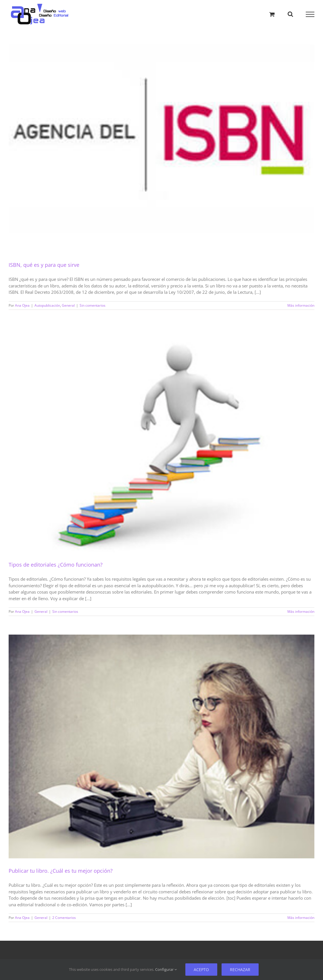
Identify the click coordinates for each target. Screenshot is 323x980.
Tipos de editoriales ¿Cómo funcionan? (56, 565)
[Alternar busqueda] (290, 14)
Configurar (166, 969)
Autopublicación (47, 305)
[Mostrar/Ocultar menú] (310, 14)
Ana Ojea (22, 305)
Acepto (201, 970)
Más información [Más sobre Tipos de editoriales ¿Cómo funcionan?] (301, 611)
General (68, 305)
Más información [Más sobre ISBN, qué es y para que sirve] (301, 305)
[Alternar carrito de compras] (272, 14)
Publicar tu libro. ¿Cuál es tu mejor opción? (61, 871)
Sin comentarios (93, 305)
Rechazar (240, 970)
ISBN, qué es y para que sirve (44, 265)
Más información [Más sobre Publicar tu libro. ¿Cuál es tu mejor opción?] (301, 918)
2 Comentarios (64, 918)
